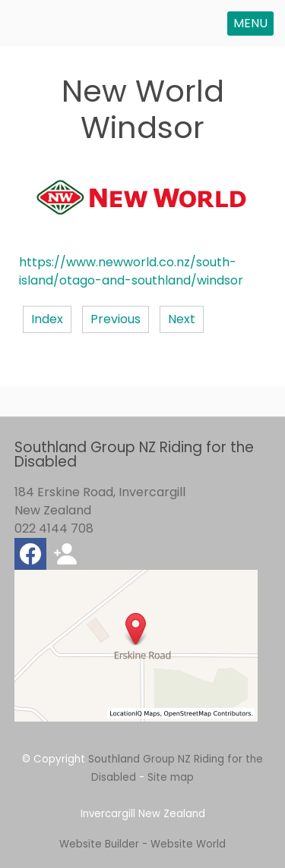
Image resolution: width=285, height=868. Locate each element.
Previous (116, 319)
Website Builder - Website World (142, 844)
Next (182, 319)
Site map (171, 777)
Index (47, 319)
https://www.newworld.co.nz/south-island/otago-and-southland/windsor (131, 271)
